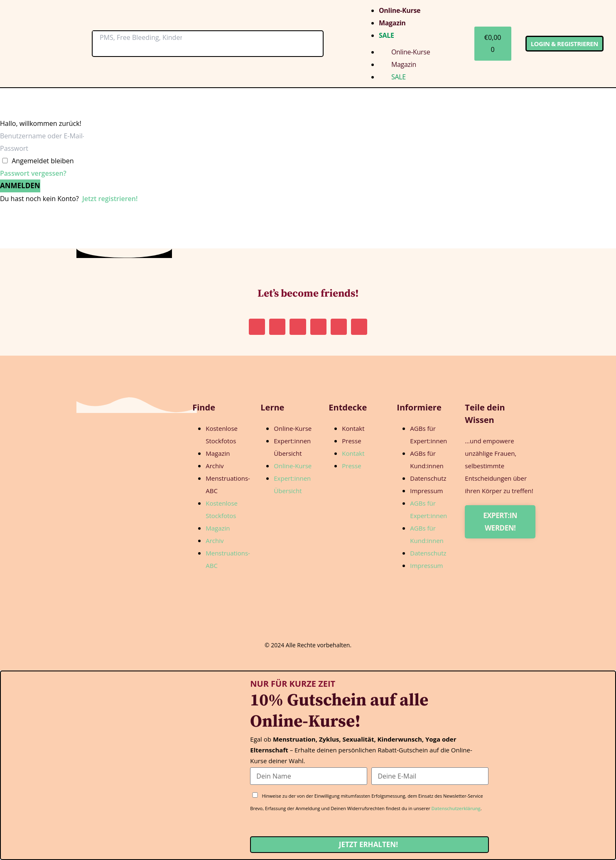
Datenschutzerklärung (456, 808)
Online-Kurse (400, 10)
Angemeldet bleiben (43, 161)
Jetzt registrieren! (110, 199)
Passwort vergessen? (33, 173)
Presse (351, 441)
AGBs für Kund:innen (427, 459)
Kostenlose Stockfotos (222, 435)
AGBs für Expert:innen (428, 435)
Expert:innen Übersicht (292, 447)
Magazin (392, 23)
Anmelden (20, 186)
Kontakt (353, 428)
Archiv (215, 466)
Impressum (426, 491)
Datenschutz (428, 478)
